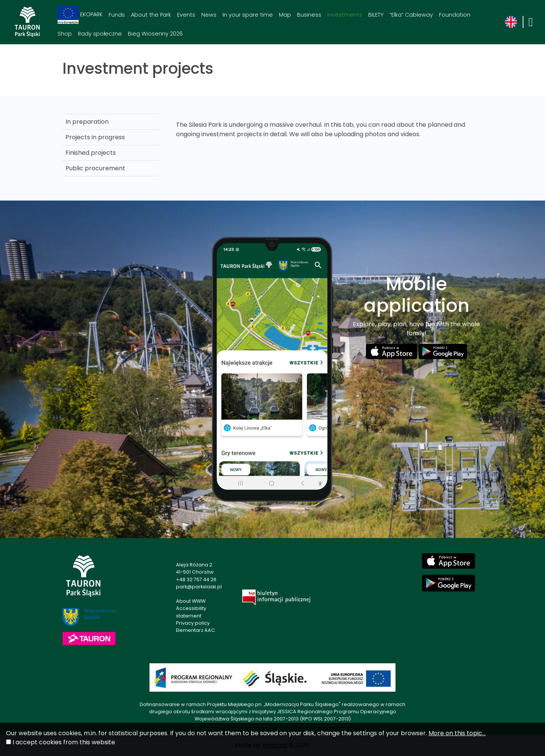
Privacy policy (193, 623)
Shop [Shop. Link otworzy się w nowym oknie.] (65, 34)
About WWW (191, 601)
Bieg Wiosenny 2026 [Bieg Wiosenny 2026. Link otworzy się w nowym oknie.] (155, 34)
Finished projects (91, 153)
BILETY (376, 15)
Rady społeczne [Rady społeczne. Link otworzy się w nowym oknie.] (100, 34)
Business (309, 15)
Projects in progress (95, 137)
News (209, 15)
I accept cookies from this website (64, 742)
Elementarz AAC (195, 630)
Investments (345, 15)
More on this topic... (457, 733)
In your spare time (248, 15)
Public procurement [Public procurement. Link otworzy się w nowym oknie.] (95, 168)
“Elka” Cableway (411, 15)
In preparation (87, 122)
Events (186, 15)
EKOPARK (80, 15)
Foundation (455, 15)
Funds (117, 15)
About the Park (151, 15)
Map (285, 15)
